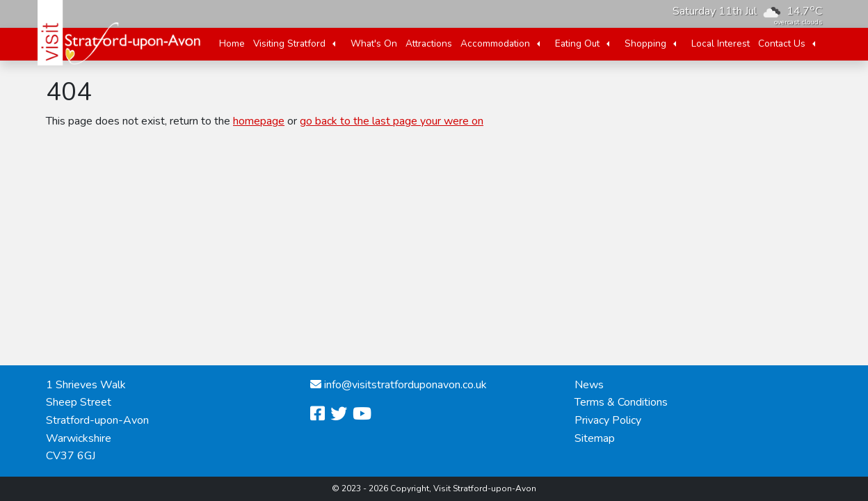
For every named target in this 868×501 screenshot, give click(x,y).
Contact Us (782, 43)
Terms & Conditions (621, 402)
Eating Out (577, 43)
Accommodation (495, 43)
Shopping (645, 43)
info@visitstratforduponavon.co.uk (405, 385)
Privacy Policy (608, 420)
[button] (334, 44)
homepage (259, 121)
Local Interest (721, 43)
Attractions (429, 43)
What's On (374, 43)
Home (232, 43)
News (589, 385)
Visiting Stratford (289, 43)
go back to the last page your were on (392, 121)
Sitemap (595, 438)
